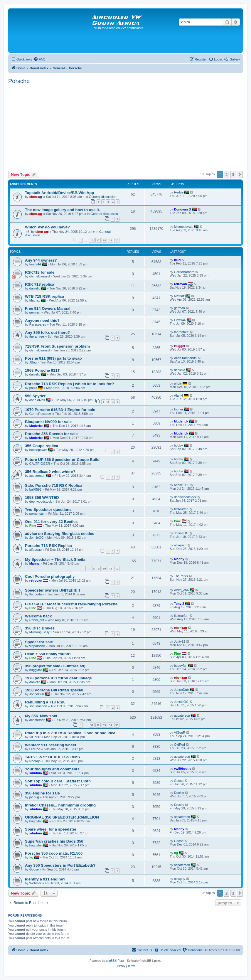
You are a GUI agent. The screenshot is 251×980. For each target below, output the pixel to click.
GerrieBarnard (40, 276)
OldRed (35, 749)
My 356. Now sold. (42, 716)
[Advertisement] (125, 127)
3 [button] (233, 174)
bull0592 (36, 489)
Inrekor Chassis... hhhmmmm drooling (60, 805)
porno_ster (37, 513)
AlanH (178, 395)
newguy (180, 879)
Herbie (179, 192)
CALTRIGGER (40, 464)
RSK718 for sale (40, 272)
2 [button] (226, 174)
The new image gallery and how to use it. (63, 210)
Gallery (235, 59)
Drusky (179, 805)
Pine (33, 526)
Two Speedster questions (48, 510)
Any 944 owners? (41, 260)
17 (98, 240)
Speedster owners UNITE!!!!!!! (53, 590)
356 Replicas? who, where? (50, 472)
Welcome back (38, 616)
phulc (33, 388)
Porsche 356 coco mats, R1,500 (54, 853)
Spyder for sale (39, 642)
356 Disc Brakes (40, 628)
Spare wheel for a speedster (51, 829)
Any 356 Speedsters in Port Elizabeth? (60, 865)
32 (98, 725)
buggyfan (36, 670)
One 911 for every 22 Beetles (51, 522)
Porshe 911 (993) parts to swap (53, 358)
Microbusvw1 (183, 227)
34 (110, 725)
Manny (34, 563)
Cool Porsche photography (50, 576)
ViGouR (35, 737)
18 (104, 240)
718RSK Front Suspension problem (57, 346)
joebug (34, 797)
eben (33, 197)
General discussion (103, 197)
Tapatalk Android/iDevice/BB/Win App (59, 193)
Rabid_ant (37, 620)
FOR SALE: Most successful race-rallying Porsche (71, 604)
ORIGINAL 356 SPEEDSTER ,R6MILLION (62, 817)
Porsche (19, 81)
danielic (35, 288)
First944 (35, 264)
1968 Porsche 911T (42, 370)
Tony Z (179, 604)
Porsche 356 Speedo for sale (51, 434)
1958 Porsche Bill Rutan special (54, 690)
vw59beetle (183, 769)
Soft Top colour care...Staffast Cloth (58, 781)
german (35, 312)
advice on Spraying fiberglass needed (60, 534)
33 (104, 725)
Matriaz (35, 300)
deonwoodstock (41, 501)
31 (92, 725)
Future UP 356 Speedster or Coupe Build (62, 460)
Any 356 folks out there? (47, 332)
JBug (33, 362)
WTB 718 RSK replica (44, 296)
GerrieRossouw (41, 414)
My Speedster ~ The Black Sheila (55, 559)
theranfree (37, 336)
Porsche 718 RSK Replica (48, 546)
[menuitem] (39, 59)
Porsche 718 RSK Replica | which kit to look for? (69, 384)
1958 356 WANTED (42, 497)
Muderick (36, 426)
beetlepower (38, 450)
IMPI (177, 260)
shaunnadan (38, 706)
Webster (35, 883)
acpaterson (37, 476)
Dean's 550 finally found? (48, 654)
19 (110, 240)
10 (104, 569)
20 (117, 240)
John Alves (37, 400)
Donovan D (183, 209)
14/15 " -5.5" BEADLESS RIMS (53, 757)
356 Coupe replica (42, 446)
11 (110, 569)
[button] (240, 174)
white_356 (181, 590)
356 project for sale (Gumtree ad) (55, 666)
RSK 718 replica (40, 284)
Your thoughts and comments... (54, 769)
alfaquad (36, 550)
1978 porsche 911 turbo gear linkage (58, 678)
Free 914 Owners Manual (48, 308)
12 (117, 569)
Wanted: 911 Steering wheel (50, 745)
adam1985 (182, 485)
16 (92, 240)
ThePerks (181, 576)
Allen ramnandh (185, 358)
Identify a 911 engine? (45, 879)
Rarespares (38, 324)
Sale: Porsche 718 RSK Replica (54, 485)
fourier (179, 409)
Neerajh (35, 761)
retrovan (181, 284)
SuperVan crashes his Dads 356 (54, 841)
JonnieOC (37, 538)
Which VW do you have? (47, 227)
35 (117, 725)
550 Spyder (35, 396)
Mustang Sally (39, 632)
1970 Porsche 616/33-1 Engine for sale (60, 410)
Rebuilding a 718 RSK (45, 702)
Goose (179, 781)
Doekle (179, 793)
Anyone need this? (42, 320)
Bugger (180, 346)
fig (31, 857)
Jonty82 (180, 641)
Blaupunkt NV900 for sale (48, 422)
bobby (178, 445)
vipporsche (37, 646)
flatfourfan (181, 509)
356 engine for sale (42, 793)
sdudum (36, 773)
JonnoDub (37, 694)
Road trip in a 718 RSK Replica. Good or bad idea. (71, 733)
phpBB (110, 961)
